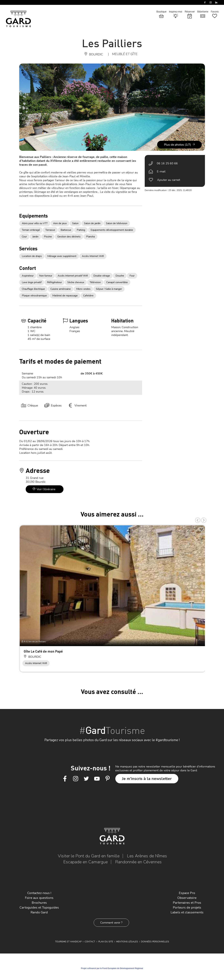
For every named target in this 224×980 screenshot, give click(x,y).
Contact (90, 942)
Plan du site (106, 942)
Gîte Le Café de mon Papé (43, 651)
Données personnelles (155, 942)
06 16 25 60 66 (167, 163)
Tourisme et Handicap (68, 942)
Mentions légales (127, 942)
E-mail (161, 171)
